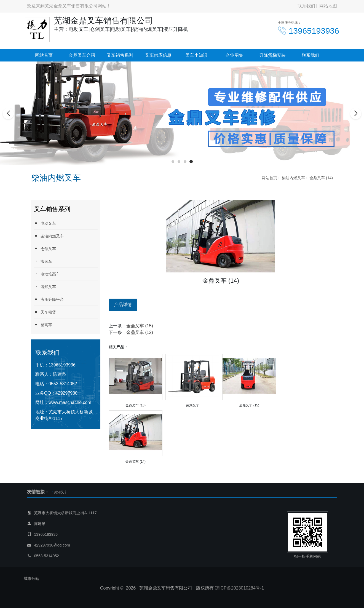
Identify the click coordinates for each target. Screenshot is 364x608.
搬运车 (43, 261)
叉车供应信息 (158, 55)
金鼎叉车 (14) (321, 178)
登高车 (43, 325)
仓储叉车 (45, 249)
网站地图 (328, 6)
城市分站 (31, 578)
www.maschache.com (70, 402)
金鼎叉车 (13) (136, 405)
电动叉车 (45, 223)
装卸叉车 (45, 287)
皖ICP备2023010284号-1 (239, 588)
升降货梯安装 (272, 55)
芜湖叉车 (192, 405)
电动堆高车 (47, 274)
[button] (173, 162)
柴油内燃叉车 (293, 178)
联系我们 (306, 6)
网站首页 (44, 55)
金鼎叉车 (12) (140, 332)
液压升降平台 (49, 299)
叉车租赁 (45, 312)
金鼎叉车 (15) (140, 326)
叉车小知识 (196, 55)
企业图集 (234, 55)
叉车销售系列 (120, 55)
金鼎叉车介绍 (82, 55)
